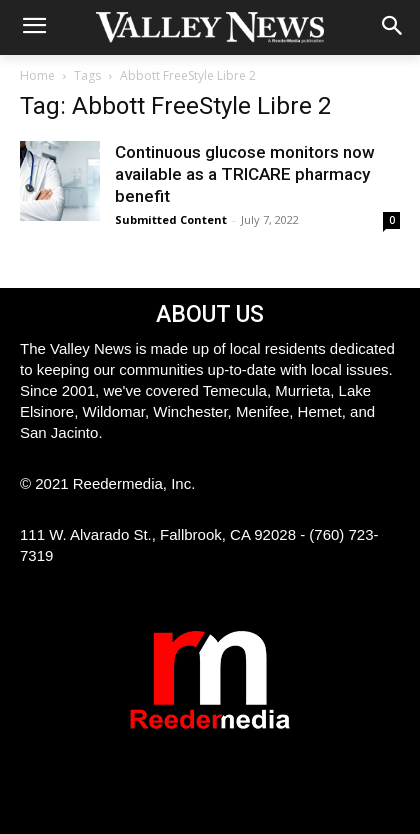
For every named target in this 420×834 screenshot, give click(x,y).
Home (37, 75)
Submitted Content (171, 219)
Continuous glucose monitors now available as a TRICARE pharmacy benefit (245, 174)
